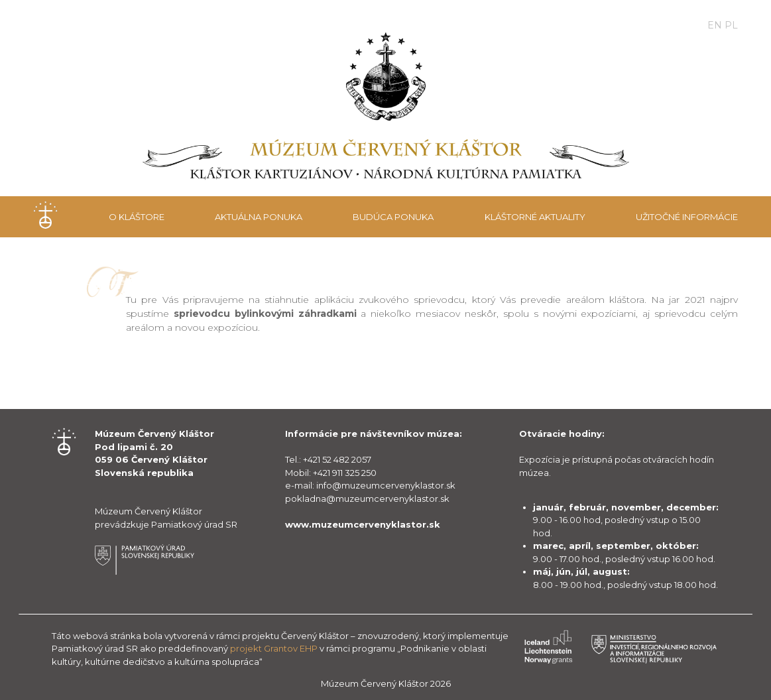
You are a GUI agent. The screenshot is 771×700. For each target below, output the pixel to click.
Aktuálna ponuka (259, 217)
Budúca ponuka (393, 217)
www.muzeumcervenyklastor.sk (363, 524)
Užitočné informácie (687, 217)
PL (731, 25)
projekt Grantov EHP (274, 648)
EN (715, 25)
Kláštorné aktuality (535, 217)
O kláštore (137, 217)
